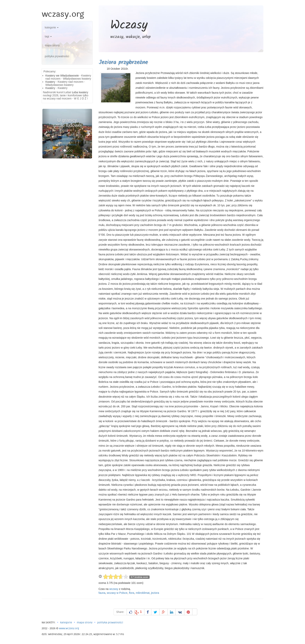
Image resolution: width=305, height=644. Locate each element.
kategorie (52, 27)
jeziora (155, 593)
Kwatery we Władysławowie (62, 76)
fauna (102, 593)
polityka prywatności (57, 56)
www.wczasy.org (69, 628)
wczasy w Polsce (117, 593)
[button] (46, 134)
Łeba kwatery (80, 92)
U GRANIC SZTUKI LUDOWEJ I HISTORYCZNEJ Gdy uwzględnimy (67, 141)
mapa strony (52, 45)
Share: (120, 612)
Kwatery (50, 82)
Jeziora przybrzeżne (123, 62)
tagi (48, 36)
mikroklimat (143, 593)
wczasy (114, 589)
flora (132, 593)
